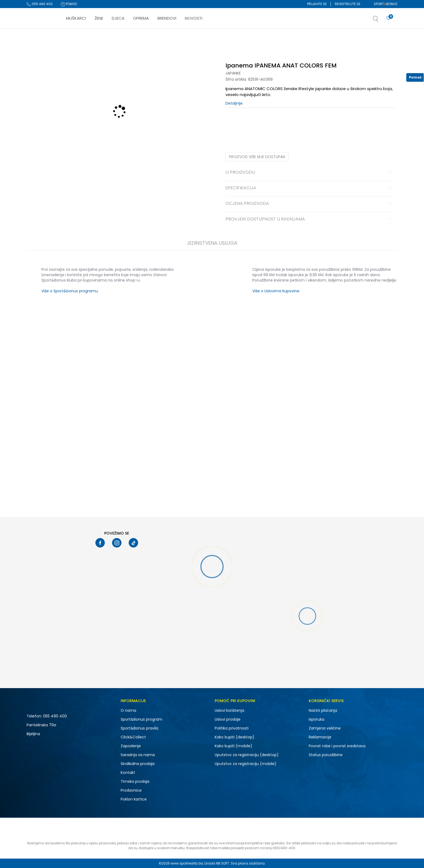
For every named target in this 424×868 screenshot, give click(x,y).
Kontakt (128, 773)
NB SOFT (223, 863)
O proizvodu (310, 173)
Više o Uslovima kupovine (276, 291)
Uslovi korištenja (229, 710)
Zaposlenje (131, 746)
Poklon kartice (134, 799)
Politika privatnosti (232, 728)
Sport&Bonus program (141, 719)
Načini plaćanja (323, 710)
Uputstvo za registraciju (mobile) (246, 764)
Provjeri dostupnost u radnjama (310, 219)
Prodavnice (131, 790)
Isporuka (317, 719)
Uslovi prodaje (228, 719)
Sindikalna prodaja (138, 764)
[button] (381, 20)
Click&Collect (133, 737)
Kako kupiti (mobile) (233, 746)
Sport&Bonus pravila (139, 728)
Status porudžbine (326, 755)
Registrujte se (348, 4)
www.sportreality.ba (187, 863)
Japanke (233, 73)
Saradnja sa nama (138, 755)
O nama (128, 710)
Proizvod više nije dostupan (257, 157)
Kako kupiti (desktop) (235, 737)
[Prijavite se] (389, 18)
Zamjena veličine (325, 728)
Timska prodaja (135, 781)
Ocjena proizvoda (310, 204)
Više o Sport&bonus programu (70, 291)
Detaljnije (234, 103)
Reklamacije (320, 737)
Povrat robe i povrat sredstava (337, 746)
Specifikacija (310, 188)
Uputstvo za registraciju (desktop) (247, 755)
